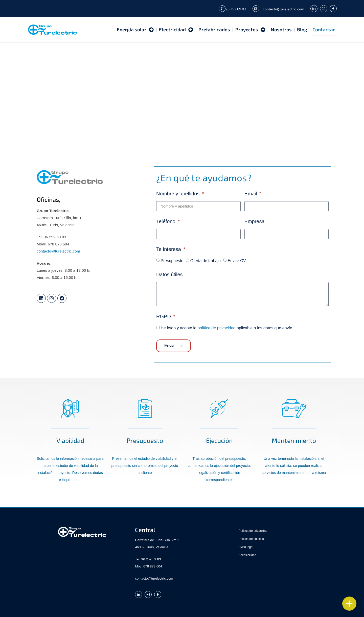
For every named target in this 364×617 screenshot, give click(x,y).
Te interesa (169, 249)
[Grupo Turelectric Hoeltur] (182, 93)
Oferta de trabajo (206, 260)
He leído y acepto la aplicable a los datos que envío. (227, 328)
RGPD (164, 317)
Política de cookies (251, 539)
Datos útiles (169, 275)
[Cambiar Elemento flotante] (349, 604)
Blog (302, 30)
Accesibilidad (247, 555)
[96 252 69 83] (222, 9)
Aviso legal (246, 547)
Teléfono (166, 222)
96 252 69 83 (236, 9)
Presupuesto (172, 260)
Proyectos (250, 30)
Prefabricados (214, 30)
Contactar (324, 30)
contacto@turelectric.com (283, 9)
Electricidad (176, 30)
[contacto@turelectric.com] (256, 9)
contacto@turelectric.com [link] (58, 251)
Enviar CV (237, 260)
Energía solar (135, 30)
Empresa (255, 222)
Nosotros (281, 30)
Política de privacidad (253, 531)
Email (252, 194)
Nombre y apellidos (179, 194)
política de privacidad (216, 328)
